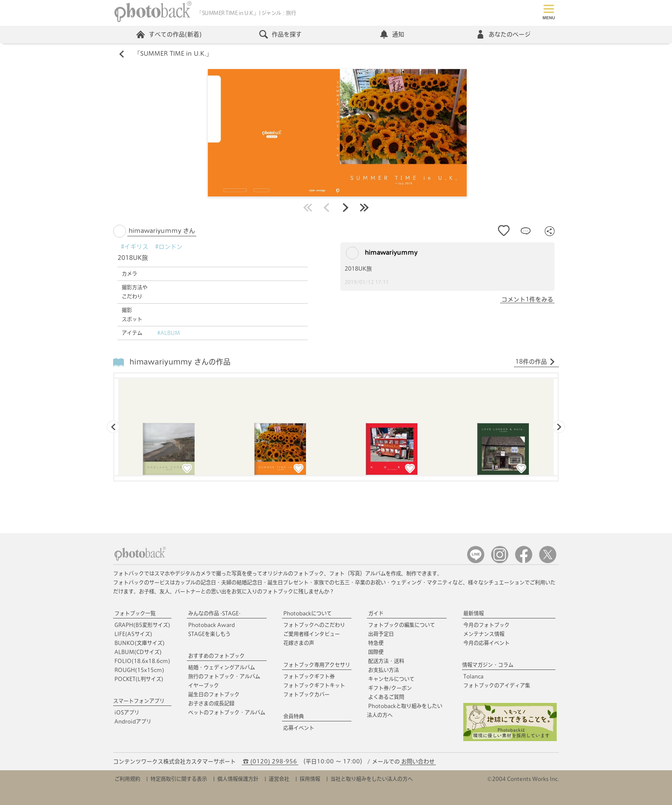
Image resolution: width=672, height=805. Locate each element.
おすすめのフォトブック (216, 656)
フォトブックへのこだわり (314, 625)
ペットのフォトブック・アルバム (227, 712)
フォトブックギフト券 (309, 676)
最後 (364, 208)
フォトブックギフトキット (314, 685)
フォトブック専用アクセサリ (317, 665)
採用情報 (310, 779)
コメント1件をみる (527, 299)
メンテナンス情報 (484, 634)
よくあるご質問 (386, 697)
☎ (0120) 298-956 (270, 761)
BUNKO (139, 643)
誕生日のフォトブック (214, 694)
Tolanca (473, 676)
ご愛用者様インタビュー (312, 634)
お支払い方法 (384, 670)
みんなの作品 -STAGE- (214, 613)
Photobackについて (307, 613)
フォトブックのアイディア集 (497, 685)
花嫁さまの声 (299, 643)
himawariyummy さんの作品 (180, 362)
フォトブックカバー (306, 694)
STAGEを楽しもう (209, 634)
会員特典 (294, 716)
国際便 (376, 652)
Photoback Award (211, 625)
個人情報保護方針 (238, 779)
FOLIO (142, 661)
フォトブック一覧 (135, 613)
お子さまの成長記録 (211, 703)
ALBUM (138, 652)
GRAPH (142, 625)
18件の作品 (535, 362)
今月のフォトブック (486, 625)
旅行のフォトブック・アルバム (224, 676)
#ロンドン (169, 247)
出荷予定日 (381, 634)
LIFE (133, 634)
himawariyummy (382, 253)
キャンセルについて (391, 679)
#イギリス (135, 247)
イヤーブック (204, 685)
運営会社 (279, 779)
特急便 (376, 643)
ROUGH (139, 670)
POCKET (139, 679)
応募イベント (299, 728)
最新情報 (474, 613)
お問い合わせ (418, 761)
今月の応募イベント (486, 643)
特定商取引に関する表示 (179, 779)
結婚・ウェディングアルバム (222, 667)
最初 (308, 208)
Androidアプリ (133, 721)
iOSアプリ (127, 712)
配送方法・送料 (386, 661)
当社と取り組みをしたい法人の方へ (372, 779)
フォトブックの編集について (402, 625)
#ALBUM (169, 333)
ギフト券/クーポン (390, 688)
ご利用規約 (127, 779)
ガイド (376, 613)
